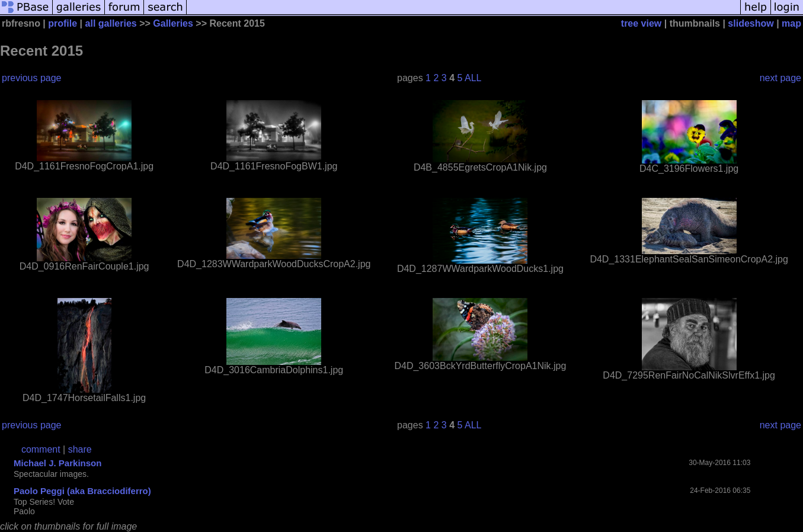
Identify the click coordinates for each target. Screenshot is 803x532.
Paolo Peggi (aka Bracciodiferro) (82, 491)
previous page (32, 78)
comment (41, 449)
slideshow (751, 23)
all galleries (111, 23)
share (80, 449)
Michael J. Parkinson (57, 463)
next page (780, 78)
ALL (473, 78)
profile (63, 23)
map (791, 23)
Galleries (173, 23)
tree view (641, 23)
